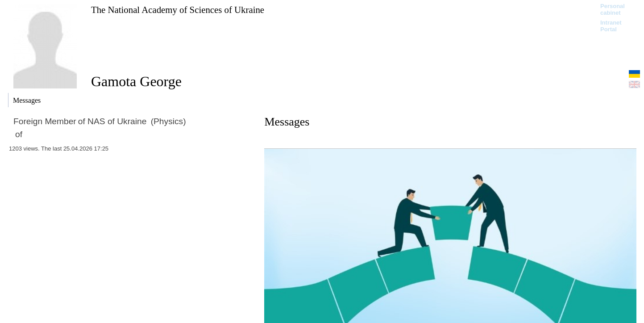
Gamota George (136, 81)
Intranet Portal (611, 26)
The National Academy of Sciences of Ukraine (178, 10)
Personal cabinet (613, 9)
